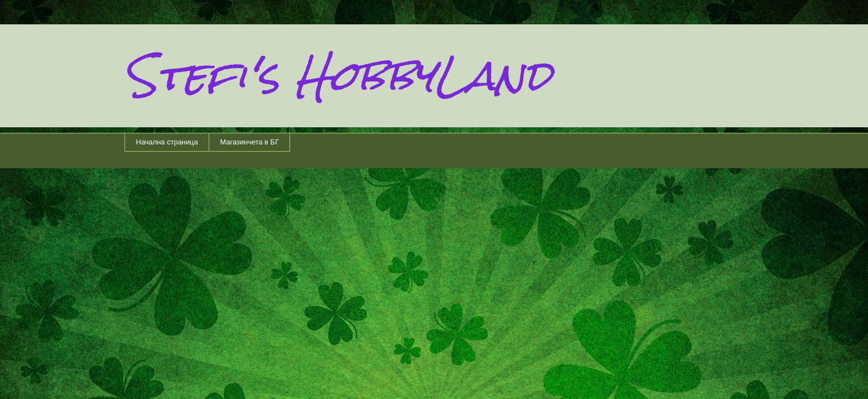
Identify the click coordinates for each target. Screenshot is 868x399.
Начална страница (167, 142)
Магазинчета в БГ (249, 142)
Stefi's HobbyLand (338, 76)
